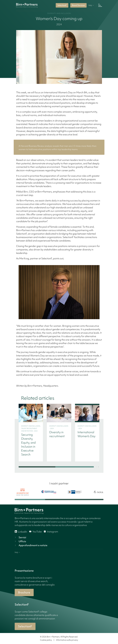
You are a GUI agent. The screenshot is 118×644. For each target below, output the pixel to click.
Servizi (20, 537)
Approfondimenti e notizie (31, 545)
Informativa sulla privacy (67, 640)
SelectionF (62, 5)
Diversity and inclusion (59, 13)
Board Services (78, 5)
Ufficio (20, 541)
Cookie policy (46, 640)
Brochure (24, 592)
